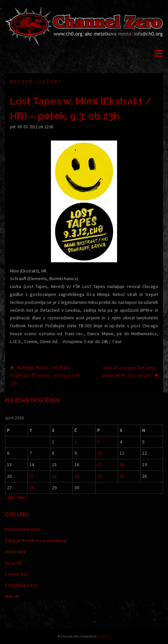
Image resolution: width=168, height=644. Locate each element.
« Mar (10, 498)
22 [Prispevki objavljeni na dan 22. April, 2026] (54, 476)
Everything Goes (21, 585)
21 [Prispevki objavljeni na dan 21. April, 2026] (32, 476)
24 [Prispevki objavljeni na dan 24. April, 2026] (100, 476)
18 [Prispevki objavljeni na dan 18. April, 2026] (122, 465)
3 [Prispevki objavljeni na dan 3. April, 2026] (98, 442)
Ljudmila (104, 636)
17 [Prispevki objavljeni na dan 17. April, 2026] (100, 465)
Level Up (13, 563)
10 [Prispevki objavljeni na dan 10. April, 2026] (100, 453)
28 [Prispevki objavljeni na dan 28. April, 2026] (32, 488)
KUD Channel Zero (22, 529)
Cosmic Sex (16, 574)
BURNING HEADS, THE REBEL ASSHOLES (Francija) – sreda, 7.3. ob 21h (45, 375)
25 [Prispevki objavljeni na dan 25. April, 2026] (122, 476)
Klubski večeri (36, 82)
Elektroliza (15, 552)
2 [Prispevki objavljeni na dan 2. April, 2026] (76, 442)
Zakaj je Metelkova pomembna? (36, 540)
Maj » (23, 498)
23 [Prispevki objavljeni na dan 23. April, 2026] (77, 476)
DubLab (12, 596)
